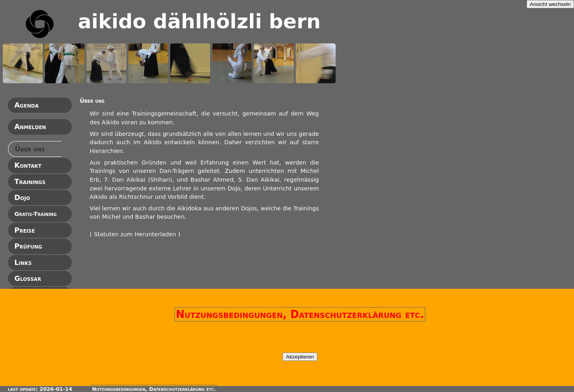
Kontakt (28, 165)
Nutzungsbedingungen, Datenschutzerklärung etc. (300, 314)
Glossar (28, 278)
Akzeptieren (300, 357)
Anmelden (30, 127)
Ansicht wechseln (550, 4)
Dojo (22, 198)
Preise (25, 230)
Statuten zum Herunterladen (135, 234)
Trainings (30, 182)
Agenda (27, 105)
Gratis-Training (35, 214)
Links (23, 263)
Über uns (30, 149)
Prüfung (28, 246)
